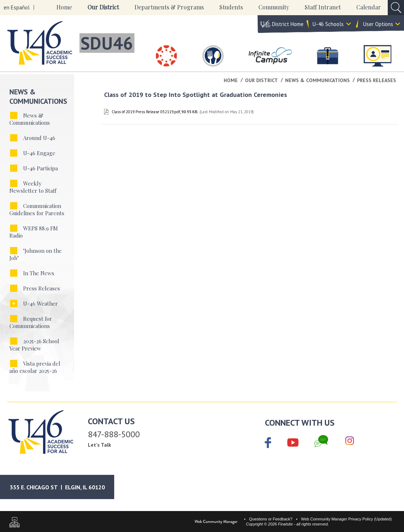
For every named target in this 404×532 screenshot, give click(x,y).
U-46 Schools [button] (328, 24)
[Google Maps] (63, 487)
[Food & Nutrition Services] (213, 56)
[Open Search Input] (396, 8)
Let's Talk (99, 445)
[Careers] (328, 56)
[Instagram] (350, 441)
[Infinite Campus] (270, 56)
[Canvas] (167, 56)
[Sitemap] (14, 523)
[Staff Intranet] (377, 56)
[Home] (64, 8)
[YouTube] (293, 441)
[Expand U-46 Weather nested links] (14, 303)
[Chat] (321, 441)
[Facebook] (268, 443)
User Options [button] (378, 24)
